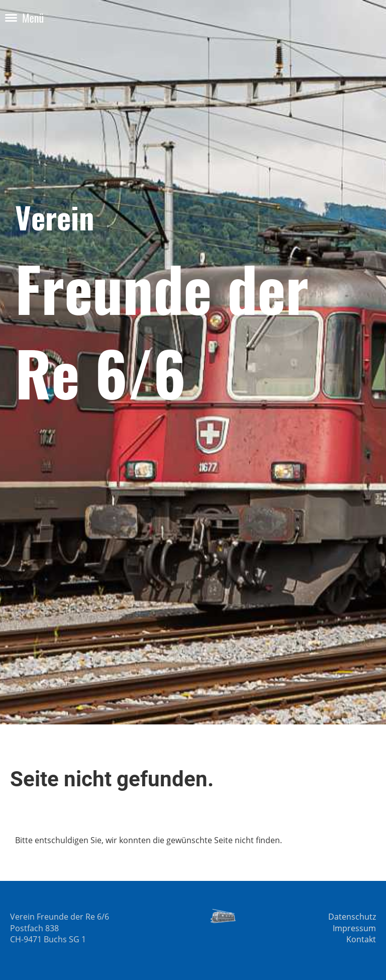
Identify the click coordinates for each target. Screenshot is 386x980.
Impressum (354, 928)
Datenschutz (352, 917)
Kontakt (361, 939)
